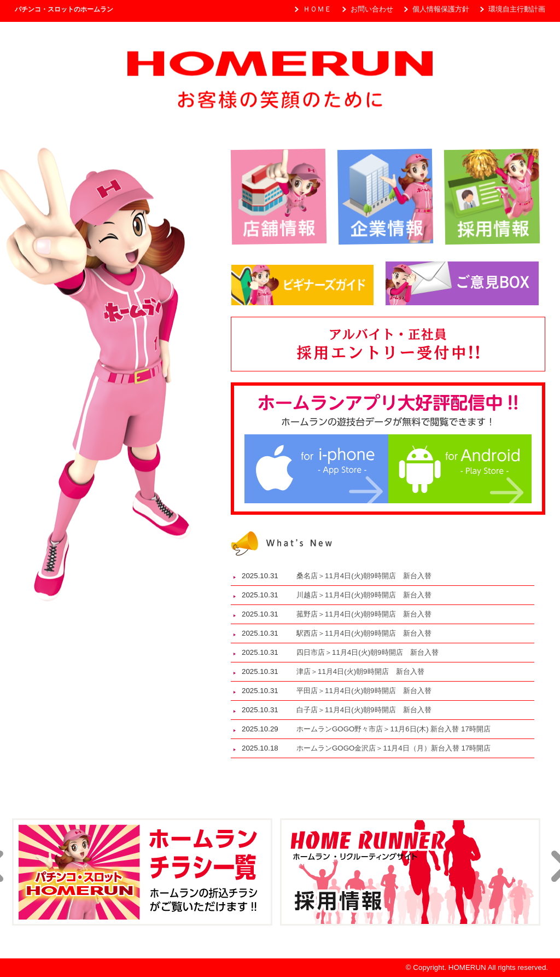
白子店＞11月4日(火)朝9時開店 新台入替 (367, 710)
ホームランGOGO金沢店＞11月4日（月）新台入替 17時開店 (393, 748)
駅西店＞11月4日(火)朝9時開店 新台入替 (367, 633)
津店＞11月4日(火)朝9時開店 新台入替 (364, 671)
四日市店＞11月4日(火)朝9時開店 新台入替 (371, 652)
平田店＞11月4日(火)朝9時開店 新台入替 (367, 691)
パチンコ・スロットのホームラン (64, 9)
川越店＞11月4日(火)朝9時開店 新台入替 (367, 595)
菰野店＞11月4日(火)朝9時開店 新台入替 (367, 614)
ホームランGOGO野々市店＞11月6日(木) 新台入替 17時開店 (393, 729)
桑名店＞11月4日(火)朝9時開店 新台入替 (367, 576)
